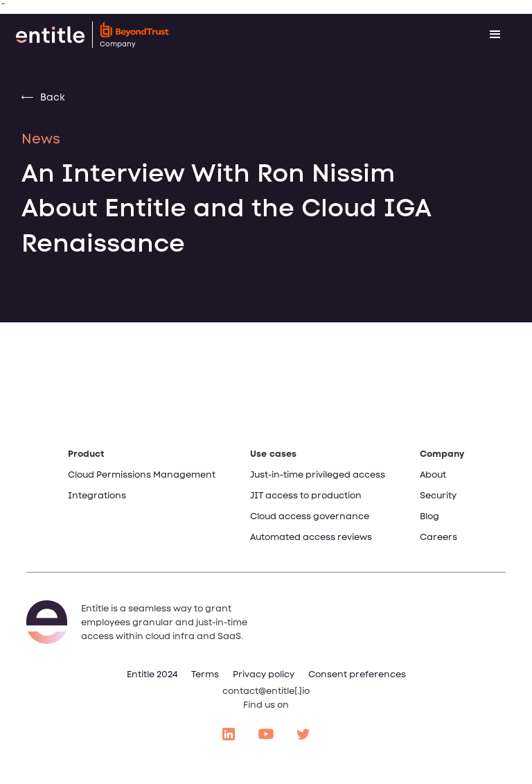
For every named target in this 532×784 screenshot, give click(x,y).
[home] (224, 35)
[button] (495, 35)
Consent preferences (357, 674)
